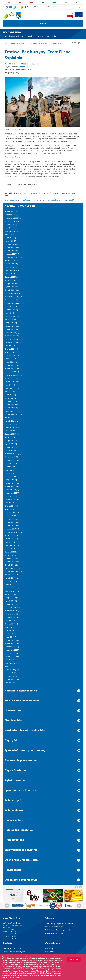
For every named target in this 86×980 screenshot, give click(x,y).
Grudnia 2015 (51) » (12, 643)
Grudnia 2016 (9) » (11, 604)
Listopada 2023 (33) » (12, 333)
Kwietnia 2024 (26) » (12, 316)
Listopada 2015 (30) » (12, 647)
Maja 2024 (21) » (11, 313)
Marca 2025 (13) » (11, 280)
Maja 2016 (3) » (10, 627)
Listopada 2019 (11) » (12, 490)
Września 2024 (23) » (12, 300)
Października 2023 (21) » (13, 336)
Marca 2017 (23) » (11, 594)
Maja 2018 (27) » (11, 549)
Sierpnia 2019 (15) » (12, 499)
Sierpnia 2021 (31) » (12, 421)
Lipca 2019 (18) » (11, 503)
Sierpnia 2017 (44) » (12, 578)
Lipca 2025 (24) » (11, 267)
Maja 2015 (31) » (11, 666)
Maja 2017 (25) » (11, 588)
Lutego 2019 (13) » (11, 519)
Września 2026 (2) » (12, 221)
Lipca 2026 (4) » (10, 228)
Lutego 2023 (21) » (11, 362)
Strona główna (8, 36)
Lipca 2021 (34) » (11, 424)
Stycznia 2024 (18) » (12, 326)
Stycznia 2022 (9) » (11, 405)
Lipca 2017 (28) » (11, 581)
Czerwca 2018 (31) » (12, 545)
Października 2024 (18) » (13, 297)
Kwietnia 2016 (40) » (12, 630)
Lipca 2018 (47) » (11, 542)
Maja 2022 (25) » (11, 391)
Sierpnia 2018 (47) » (12, 539)
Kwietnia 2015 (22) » (12, 670)
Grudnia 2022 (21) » (12, 369)
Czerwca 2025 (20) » (12, 270)
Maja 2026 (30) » (11, 234)
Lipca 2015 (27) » (11, 660)
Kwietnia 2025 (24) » (12, 277)
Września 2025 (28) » (12, 261)
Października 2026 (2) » (13, 218)
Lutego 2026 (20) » (11, 244)
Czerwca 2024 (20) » (12, 310)
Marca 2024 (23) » (11, 319)
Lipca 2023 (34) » (11, 346)
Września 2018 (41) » (12, 536)
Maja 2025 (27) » (11, 274)
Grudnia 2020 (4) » (11, 447)
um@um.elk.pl (13, 934)
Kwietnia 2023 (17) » (12, 355)
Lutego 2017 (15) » (11, 598)
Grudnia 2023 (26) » (12, 329)
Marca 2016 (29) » (11, 634)
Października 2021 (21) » (13, 414)
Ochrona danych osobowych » (14, 952)
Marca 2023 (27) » (11, 359)
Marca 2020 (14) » (11, 477)
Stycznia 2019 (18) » (12, 522)
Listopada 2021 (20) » (12, 411)
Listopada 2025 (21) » (12, 254)
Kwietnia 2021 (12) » (12, 434)
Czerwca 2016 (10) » (12, 624)
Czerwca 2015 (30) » (12, 663)
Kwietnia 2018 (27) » (12, 552)
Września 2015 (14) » (12, 653)
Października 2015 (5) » (13, 650)
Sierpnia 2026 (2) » (11, 225)
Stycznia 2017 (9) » (11, 601)
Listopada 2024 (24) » (12, 293)
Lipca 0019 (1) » (10, 683)
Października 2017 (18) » (13, 571)
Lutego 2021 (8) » (11, 441)
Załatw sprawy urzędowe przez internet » (60, 923)
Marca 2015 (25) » (11, 673)
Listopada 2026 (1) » (12, 215)
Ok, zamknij (74, 959)
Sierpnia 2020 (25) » (12, 460)
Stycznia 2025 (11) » (12, 287)
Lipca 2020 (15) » (11, 463)
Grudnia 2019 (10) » (12, 486)
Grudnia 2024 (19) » (12, 290)
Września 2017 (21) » (12, 575)
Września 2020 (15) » (12, 457)
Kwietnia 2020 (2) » (11, 473)
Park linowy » (49, 948)
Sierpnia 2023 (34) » (12, 342)
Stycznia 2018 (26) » (12, 562)
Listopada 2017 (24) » (12, 568)
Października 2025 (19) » (13, 257)
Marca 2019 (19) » (11, 516)
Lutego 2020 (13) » (11, 480)
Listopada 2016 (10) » (12, 607)
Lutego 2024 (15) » (11, 323)
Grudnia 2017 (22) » (12, 565)
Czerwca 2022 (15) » (12, 388)
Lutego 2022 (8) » (11, 401)
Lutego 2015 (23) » (11, 676)
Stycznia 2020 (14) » (12, 483)
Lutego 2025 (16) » (11, 283)
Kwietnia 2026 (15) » (12, 238)
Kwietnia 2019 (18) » (12, 513)
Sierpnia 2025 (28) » (12, 264)
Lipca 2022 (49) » (11, 385)
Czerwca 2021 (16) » (12, 427)
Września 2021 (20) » (12, 418)
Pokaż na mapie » (26, 67)
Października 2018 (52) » (13, 532)
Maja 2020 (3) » (10, 470)
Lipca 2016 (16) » (11, 621)
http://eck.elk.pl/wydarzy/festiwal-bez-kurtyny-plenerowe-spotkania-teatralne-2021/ (39, 200)
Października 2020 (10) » (13, 454)
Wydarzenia (20, 36)
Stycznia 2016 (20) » (12, 640)
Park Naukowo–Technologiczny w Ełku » (59, 930)
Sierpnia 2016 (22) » (12, 617)
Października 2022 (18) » (13, 375)
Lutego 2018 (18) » (11, 558)
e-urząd (37, 7)
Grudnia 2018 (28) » (12, 526)
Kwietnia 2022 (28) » (12, 395)
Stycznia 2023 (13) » (12, 365)
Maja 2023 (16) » (11, 352)
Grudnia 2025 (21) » (12, 251)
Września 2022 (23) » (12, 378)
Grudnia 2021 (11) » (12, 408)
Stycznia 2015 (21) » (12, 679)
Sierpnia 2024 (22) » (12, 303)
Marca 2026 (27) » (11, 241)
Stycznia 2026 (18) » (12, 247)
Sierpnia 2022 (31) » (12, 382)
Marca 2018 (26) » (11, 555)
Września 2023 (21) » (12, 339)
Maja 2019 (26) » (11, 509)
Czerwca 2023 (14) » (12, 349)
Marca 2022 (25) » (11, 398)
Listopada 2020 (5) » (12, 450)
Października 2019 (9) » (13, 493)
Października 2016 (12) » (13, 611)
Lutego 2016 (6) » (11, 637)
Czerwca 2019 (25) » (12, 506)
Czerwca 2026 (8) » (11, 231)
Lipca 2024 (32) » (11, 306)
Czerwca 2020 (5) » (11, 467)
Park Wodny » (50, 952)
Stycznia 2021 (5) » (11, 444)
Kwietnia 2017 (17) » (12, 591)
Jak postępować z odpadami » (55, 933)
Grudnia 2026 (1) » (11, 211)
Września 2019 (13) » (12, 496)
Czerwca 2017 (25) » (12, 584)
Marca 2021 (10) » (11, 437)
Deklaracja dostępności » (12, 948)
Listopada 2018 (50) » (12, 529)
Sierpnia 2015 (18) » (12, 657)
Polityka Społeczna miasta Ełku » (56, 927)
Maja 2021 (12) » (11, 431)
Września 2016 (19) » (12, 614)
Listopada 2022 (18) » (12, 372)
